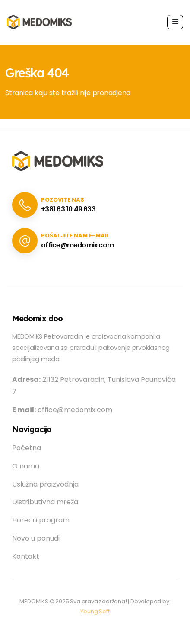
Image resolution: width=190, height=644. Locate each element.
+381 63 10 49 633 (68, 209)
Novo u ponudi (36, 538)
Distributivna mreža (45, 502)
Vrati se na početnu (35, 114)
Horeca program (41, 520)
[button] (175, 22)
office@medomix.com (77, 245)
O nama (26, 466)
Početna (27, 448)
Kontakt (26, 556)
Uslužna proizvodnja (45, 484)
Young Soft (95, 611)
